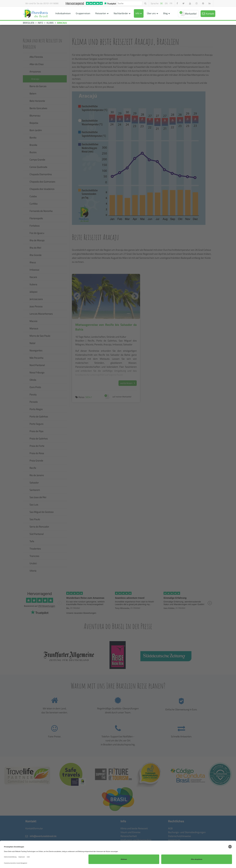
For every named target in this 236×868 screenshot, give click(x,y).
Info (137, 13)
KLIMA (50, 23)
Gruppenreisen (83, 13)
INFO (40, 23)
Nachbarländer (121, 13)
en (166, 3)
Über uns (151, 13)
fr (171, 3)
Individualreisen (63, 13)
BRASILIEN (29, 23)
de (161, 3)
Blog (165, 13)
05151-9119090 (51, 3)
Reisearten (101, 13)
